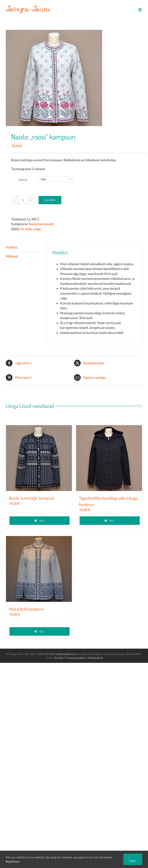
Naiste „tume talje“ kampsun (32, 498)
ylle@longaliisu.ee (66, 654)
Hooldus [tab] (12, 247)
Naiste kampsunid (41, 224)
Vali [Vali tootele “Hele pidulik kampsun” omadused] (41, 631)
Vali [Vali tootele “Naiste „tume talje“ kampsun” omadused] (41, 521)
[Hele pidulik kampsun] (39, 569)
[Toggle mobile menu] (140, 10)
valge (37, 229)
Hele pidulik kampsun (26, 609)
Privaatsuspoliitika (76, 658)
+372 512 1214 (47, 654)
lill (22, 229)
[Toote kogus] (23, 200)
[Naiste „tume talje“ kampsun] (39, 458)
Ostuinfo (59, 658)
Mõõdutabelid (95, 658)
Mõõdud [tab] (12, 256)
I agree (132, 859)
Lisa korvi (50, 200)
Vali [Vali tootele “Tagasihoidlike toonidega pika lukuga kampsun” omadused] (112, 521)
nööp (28, 229)
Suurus (23, 179)
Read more (13, 861)
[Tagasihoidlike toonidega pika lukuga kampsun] (109, 458)
